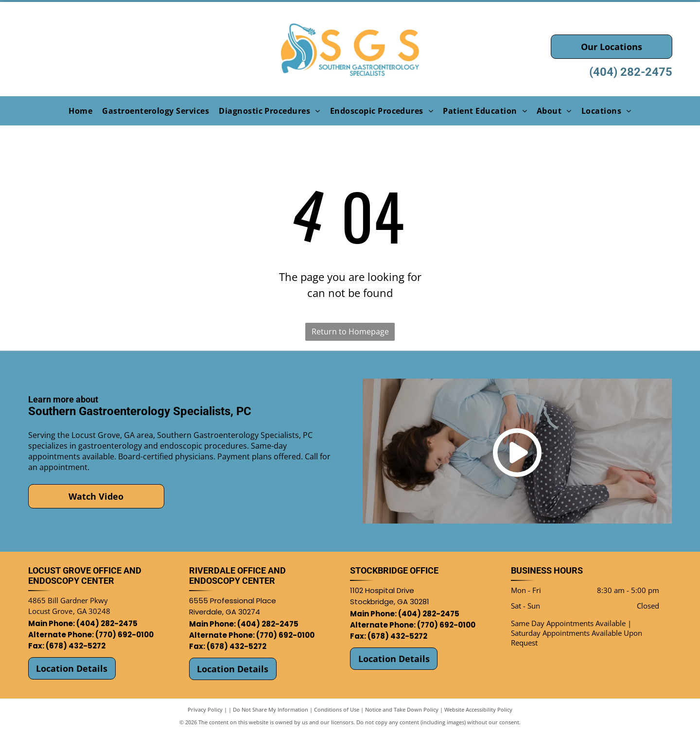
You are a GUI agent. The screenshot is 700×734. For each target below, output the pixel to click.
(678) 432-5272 (76, 646)
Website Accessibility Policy (478, 709)
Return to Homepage (350, 332)
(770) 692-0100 (124, 635)
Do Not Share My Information (271, 709)
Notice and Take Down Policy (402, 709)
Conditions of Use (337, 709)
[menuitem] (80, 110)
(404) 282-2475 (631, 72)
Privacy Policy (205, 709)
